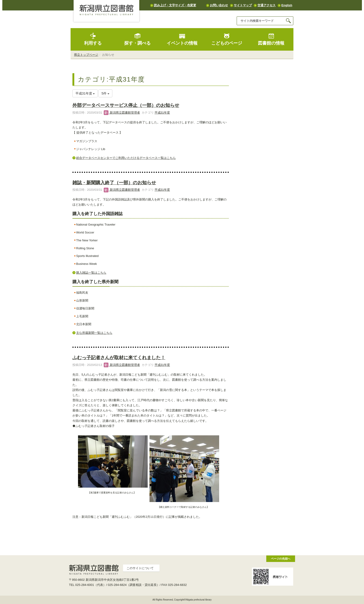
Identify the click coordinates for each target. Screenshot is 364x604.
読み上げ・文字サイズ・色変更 (175, 5)
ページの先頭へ (281, 559)
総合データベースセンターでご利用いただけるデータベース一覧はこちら (126, 158)
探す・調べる (137, 39)
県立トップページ (86, 55)
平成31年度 (162, 113)
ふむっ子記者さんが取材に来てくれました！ (119, 358)
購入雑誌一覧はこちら (91, 273)
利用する (93, 39)
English (287, 5)
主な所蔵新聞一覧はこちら (94, 333)
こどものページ (227, 39)
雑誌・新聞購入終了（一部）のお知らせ (114, 183)
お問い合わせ (219, 5)
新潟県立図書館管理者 (122, 113)
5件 (105, 93)
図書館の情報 (271, 39)
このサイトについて (140, 568)
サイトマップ (243, 5)
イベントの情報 (182, 39)
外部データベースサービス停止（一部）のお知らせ (126, 105)
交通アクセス (266, 5)
